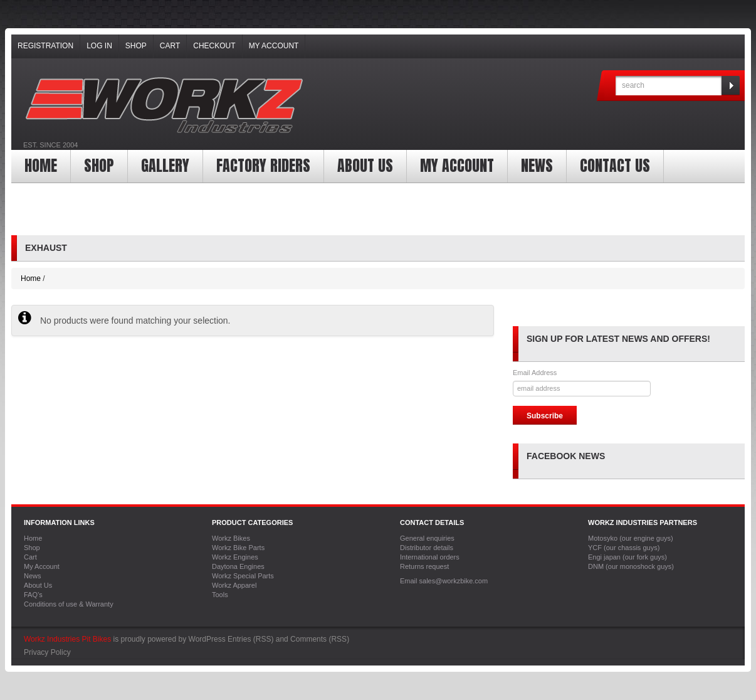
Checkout (214, 46)
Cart (170, 46)
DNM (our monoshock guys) (631, 566)
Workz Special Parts (243, 576)
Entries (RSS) (250, 639)
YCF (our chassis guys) (624, 548)
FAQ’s (33, 595)
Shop (136, 46)
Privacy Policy (47, 652)
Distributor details (427, 548)
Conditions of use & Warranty (69, 604)
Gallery (165, 166)
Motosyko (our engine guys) (631, 538)
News (537, 166)
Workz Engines (235, 557)
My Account (274, 46)
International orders (430, 557)
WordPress (207, 639)
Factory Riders (263, 166)
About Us (365, 166)
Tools (220, 595)
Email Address (535, 373)
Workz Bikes (231, 538)
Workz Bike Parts (238, 548)
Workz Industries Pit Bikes (67, 639)
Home (41, 166)
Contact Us (615, 166)
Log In (99, 46)
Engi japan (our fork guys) (627, 557)
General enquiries (427, 538)
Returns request (424, 566)
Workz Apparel (234, 585)
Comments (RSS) (320, 639)
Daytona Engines (238, 566)
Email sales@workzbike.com (444, 581)
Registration (45, 46)
